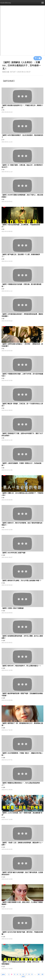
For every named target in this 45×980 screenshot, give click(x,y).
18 (39, 974)
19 (42, 974)
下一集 (38, 58)
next (23, 976)
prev (3, 974)
